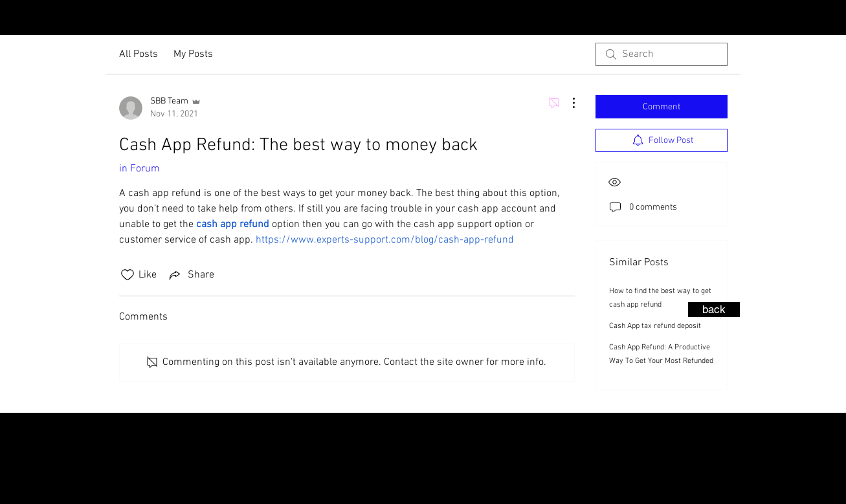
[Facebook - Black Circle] (785, 19)
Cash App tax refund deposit (655, 326)
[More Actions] (567, 103)
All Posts (139, 54)
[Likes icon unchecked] (128, 275)
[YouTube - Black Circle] (805, 19)
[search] (662, 54)
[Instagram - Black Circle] (764, 19)
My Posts (193, 54)
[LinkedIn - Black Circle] (826, 19)
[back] (714, 310)
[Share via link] (191, 275)
